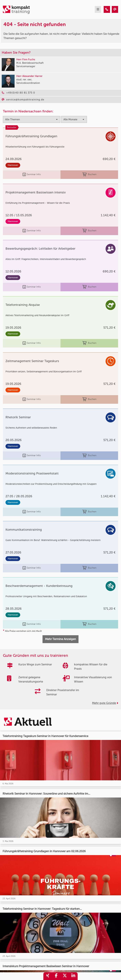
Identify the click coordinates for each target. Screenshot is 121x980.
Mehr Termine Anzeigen (60, 639)
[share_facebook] (56, 976)
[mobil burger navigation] (98, 9)
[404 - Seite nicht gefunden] (107, 9)
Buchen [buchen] (89, 175)
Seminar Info (32, 175)
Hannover (13, 165)
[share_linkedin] (73, 976)
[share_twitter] (65, 976)
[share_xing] (48, 976)
